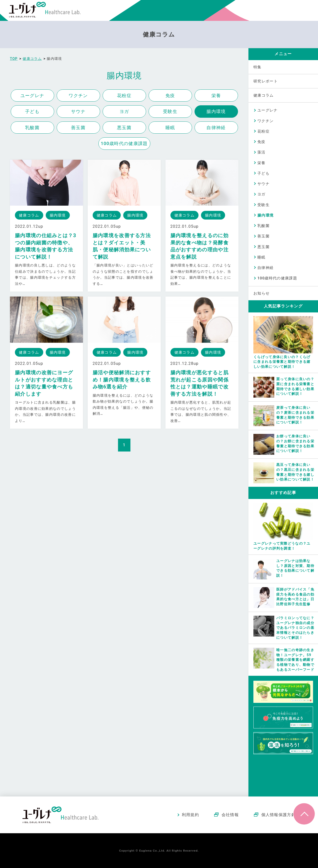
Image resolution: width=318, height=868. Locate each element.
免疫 (170, 95)
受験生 (170, 111)
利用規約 (190, 815)
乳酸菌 (32, 128)
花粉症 (124, 95)
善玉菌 (78, 128)
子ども (32, 111)
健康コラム (264, 95)
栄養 (216, 95)
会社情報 (230, 815)
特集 (258, 67)
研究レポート (266, 81)
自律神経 (216, 128)
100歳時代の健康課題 (124, 143)
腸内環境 (216, 111)
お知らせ (261, 293)
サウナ (78, 111)
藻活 (261, 152)
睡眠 (170, 128)
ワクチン (78, 95)
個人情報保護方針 (278, 815)
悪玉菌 (124, 128)
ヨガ (124, 111)
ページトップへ (304, 814)
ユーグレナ (32, 95)
